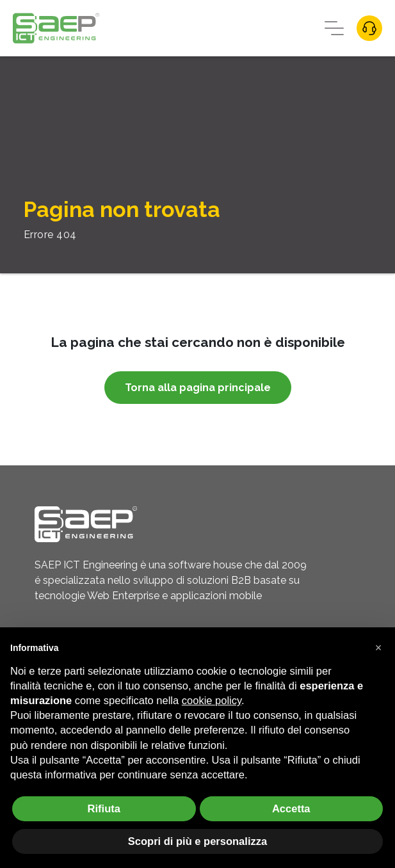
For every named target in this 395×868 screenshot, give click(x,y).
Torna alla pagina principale (198, 388)
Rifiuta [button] (104, 808)
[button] (378, 648)
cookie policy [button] (212, 700)
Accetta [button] (291, 808)
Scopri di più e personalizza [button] (197, 841)
